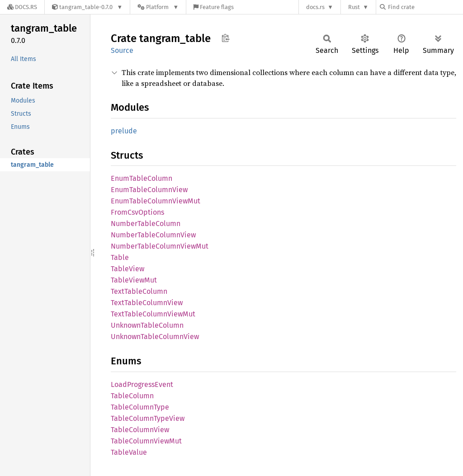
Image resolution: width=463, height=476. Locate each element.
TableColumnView (140, 430)
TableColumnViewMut (146, 441)
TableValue (129, 452)
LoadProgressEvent (142, 384)
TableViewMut (134, 280)
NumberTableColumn (146, 224)
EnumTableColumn (142, 178)
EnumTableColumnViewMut (156, 201)
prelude (124, 131)
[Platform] (158, 7)
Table (120, 257)
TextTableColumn (139, 291)
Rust (354, 7)
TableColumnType (140, 407)
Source (122, 50)
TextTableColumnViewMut (153, 314)
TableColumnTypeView (148, 418)
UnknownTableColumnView (155, 337)
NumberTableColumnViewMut (160, 246)
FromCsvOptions (137, 212)
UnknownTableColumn (147, 325)
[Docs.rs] (22, 7)
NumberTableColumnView (153, 235)
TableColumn (132, 396)
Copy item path (225, 38)
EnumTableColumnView (149, 190)
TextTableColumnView (147, 303)
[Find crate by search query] (425, 7)
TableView (128, 269)
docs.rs (315, 7)
